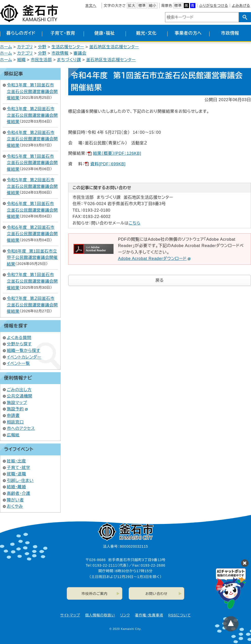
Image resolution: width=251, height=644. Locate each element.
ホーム (6, 47)
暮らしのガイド (21, 33)
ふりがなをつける (214, 6)
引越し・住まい (20, 481)
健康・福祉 (105, 33)
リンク (125, 615)
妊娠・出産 (16, 461)
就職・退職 (16, 474)
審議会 (80, 53)
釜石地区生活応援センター (114, 47)
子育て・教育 (63, 33)
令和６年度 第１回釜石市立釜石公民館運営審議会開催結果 (32, 210)
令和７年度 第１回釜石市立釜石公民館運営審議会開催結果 (32, 281)
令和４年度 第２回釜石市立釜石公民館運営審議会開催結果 (32, 139)
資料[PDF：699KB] (108, 164)
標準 (142, 6)
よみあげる (241, 6)
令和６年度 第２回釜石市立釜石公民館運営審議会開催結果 (32, 234)
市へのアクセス (21, 428)
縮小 (153, 6)
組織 (21, 60)
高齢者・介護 (19, 493)
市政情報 (230, 33)
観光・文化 (146, 33)
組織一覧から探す (24, 351)
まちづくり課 (69, 60)
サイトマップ (70, 615)
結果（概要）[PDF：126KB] (117, 153)
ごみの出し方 (19, 390)
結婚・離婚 (16, 487)
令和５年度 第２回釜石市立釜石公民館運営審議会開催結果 (32, 186)
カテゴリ (25, 47)
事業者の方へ (188, 33)
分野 (42, 47)
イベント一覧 (18, 363)
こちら (135, 223)
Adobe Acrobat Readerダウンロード (154, 259)
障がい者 (15, 500)
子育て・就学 (18, 468)
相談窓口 (15, 422)
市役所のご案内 (94, 594)
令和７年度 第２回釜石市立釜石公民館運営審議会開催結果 (32, 305)
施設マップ (17, 403)
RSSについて (180, 615)
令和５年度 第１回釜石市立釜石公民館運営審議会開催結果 (32, 163)
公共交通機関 (20, 396)
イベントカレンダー (24, 357)
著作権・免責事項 (149, 615)
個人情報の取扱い (100, 615)
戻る (160, 280)
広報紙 (13, 435)
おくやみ (15, 506)
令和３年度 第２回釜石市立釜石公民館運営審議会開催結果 (32, 115)
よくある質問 (19, 338)
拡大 (132, 6)
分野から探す (19, 344)
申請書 (13, 416)
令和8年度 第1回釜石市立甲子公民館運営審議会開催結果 (32, 258)
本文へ (91, 6)
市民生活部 (41, 60)
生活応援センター (68, 47)
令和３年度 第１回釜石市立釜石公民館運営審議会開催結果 (32, 92)
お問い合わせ (156, 594)
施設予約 (17, 409)
